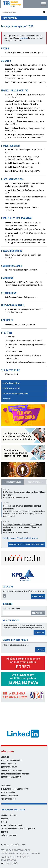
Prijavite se (37, 613)
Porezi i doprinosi (9, 764)
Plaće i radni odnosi (9, 767)
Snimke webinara (35, 482)
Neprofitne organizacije (11, 777)
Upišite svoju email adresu (11, 609)
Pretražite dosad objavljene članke (15, 393)
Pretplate (5, 818)
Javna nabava (6, 786)
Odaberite (39, 633)
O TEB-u (4, 822)
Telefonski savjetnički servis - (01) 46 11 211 (18, 829)
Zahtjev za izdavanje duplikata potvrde (15, 645)
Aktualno (5, 757)
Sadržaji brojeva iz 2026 (11, 388)
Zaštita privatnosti (9, 835)
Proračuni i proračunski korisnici (15, 774)
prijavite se (24, 38)
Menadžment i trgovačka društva (15, 789)
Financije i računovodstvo (12, 760)
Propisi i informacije (10, 796)
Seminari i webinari (13, 482)
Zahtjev (40, 650)
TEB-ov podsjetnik (9, 799)
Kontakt (5, 832)
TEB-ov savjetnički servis (13, 845)
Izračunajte (38, 596)
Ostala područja (8, 792)
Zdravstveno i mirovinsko (12, 770)
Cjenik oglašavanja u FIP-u (12, 825)
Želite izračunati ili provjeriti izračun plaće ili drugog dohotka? (23, 591)
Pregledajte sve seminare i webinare (27, 544)
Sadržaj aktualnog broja (11, 383)
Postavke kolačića (10, 864)
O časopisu (7, 399)
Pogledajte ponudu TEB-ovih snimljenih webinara (20, 538)
